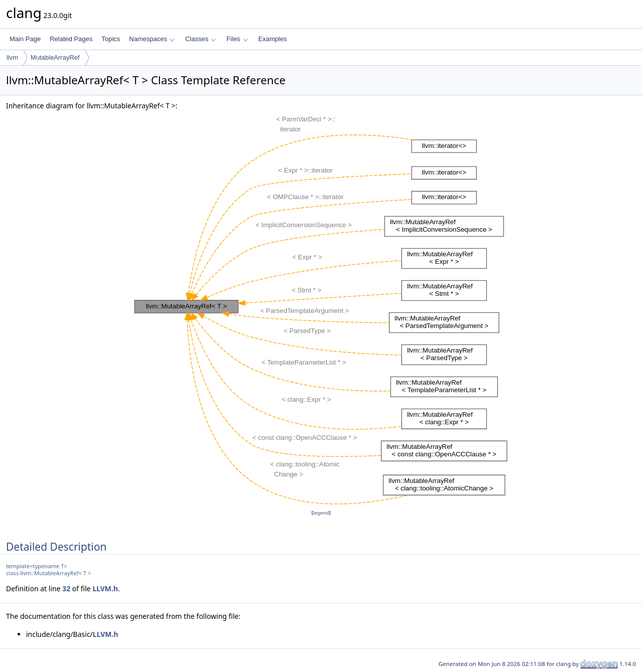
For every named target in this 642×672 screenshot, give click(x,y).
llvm (12, 57)
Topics (111, 39)
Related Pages (71, 39)
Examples (273, 39)
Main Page (25, 39)
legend (321, 513)
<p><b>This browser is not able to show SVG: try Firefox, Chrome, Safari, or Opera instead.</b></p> (321, 309)
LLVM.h (105, 589)
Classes (201, 39)
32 (66, 589)
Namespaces (152, 39)
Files (237, 39)
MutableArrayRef (55, 57)
